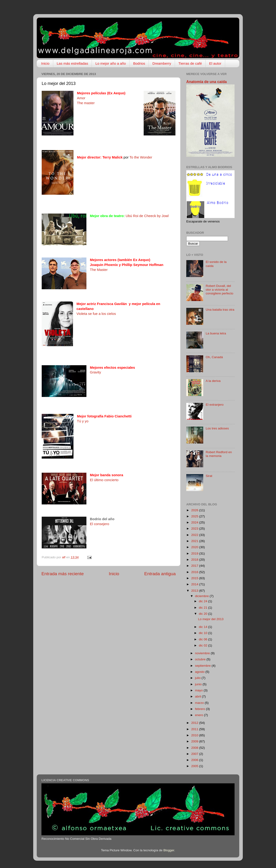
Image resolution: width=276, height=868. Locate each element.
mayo (199, 690)
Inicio (45, 63)
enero (199, 715)
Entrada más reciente (63, 574)
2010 (195, 735)
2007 (195, 754)
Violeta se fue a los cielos (96, 314)
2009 (195, 741)
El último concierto (104, 480)
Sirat (209, 476)
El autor (215, 63)
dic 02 (203, 645)
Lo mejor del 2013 (211, 619)
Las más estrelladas (72, 63)
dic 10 (203, 633)
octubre (201, 659)
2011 (195, 729)
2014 (195, 584)
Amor (81, 98)
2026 (195, 510)
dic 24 (203, 601)
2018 (195, 560)
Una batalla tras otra (220, 310)
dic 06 (203, 639)
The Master (99, 270)
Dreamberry (162, 63)
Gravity (95, 372)
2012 (195, 723)
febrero (201, 709)
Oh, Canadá (214, 357)
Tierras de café (190, 63)
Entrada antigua (160, 574)
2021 (195, 541)
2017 (195, 566)
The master (86, 103)
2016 (195, 572)
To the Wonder (141, 157)
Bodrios (139, 63)
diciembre (202, 596)
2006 (195, 760)
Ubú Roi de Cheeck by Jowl (147, 216)
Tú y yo (83, 421)
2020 (195, 547)
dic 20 (203, 614)
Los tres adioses (217, 428)
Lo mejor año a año (111, 63)
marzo (200, 703)
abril (198, 696)
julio (198, 678)
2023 (195, 529)
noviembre (203, 653)
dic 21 (203, 608)
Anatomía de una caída (207, 82)
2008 (195, 748)
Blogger (169, 850)
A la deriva (213, 381)
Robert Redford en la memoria (219, 454)
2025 (195, 516)
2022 (195, 535)
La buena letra (216, 333)
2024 (195, 522)
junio (199, 684)
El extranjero (215, 405)
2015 (195, 578)
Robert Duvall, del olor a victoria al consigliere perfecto (219, 290)
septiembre (203, 666)
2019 (195, 553)
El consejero (100, 524)
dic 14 (203, 627)
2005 (195, 766)
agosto (200, 672)
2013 (195, 591)
